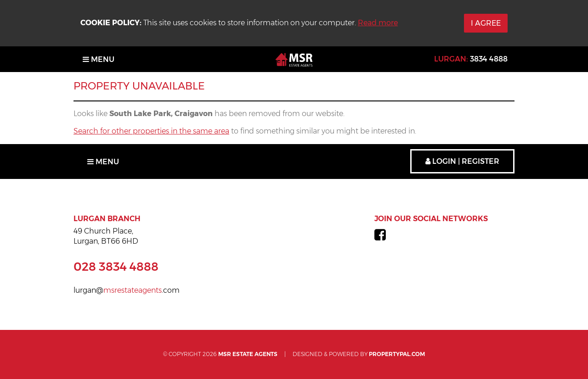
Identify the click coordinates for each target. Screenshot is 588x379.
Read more (378, 23)
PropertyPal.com (397, 354)
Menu (99, 59)
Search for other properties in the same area (151, 131)
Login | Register (462, 161)
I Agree (486, 23)
